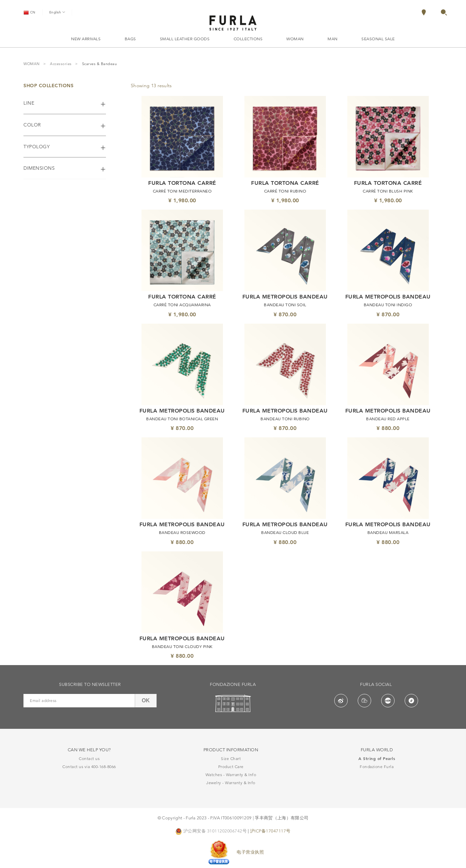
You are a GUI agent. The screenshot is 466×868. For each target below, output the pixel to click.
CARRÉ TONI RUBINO (285, 191)
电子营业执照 (250, 852)
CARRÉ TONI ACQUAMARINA (182, 305)
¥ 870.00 (285, 314)
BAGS (130, 39)
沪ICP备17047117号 (270, 831)
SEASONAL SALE (378, 39)
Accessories (61, 64)
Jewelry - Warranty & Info (231, 783)
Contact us (89, 758)
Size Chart (231, 758)
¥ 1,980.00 (182, 200)
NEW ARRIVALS (86, 39)
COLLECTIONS (248, 39)
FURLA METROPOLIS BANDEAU (285, 297)
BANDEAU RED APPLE (388, 419)
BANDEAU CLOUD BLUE (285, 532)
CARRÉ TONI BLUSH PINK (388, 191)
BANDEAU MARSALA (388, 532)
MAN (333, 39)
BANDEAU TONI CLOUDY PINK (182, 646)
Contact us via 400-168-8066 (89, 767)
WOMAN (295, 39)
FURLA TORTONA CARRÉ (182, 183)
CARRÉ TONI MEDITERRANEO (182, 191)
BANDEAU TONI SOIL (285, 305)
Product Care (231, 767)
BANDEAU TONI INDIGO (388, 305)
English (57, 12)
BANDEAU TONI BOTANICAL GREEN (182, 419)
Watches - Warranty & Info (231, 775)
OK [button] (146, 700)
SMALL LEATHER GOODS (185, 39)
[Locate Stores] (424, 14)
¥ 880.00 (388, 428)
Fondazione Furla (377, 767)
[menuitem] (431, 12)
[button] (444, 14)
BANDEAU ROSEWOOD (182, 532)
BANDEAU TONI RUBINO (285, 419)
